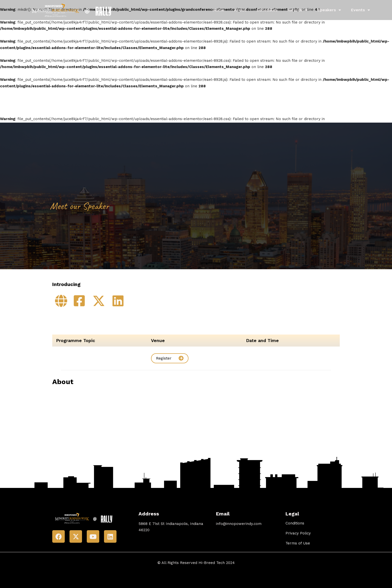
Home (219, 10)
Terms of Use (298, 543)
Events (360, 10)
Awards (297, 10)
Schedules (267, 10)
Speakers (329, 10)
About (240, 10)
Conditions (295, 523)
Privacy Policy (298, 533)
